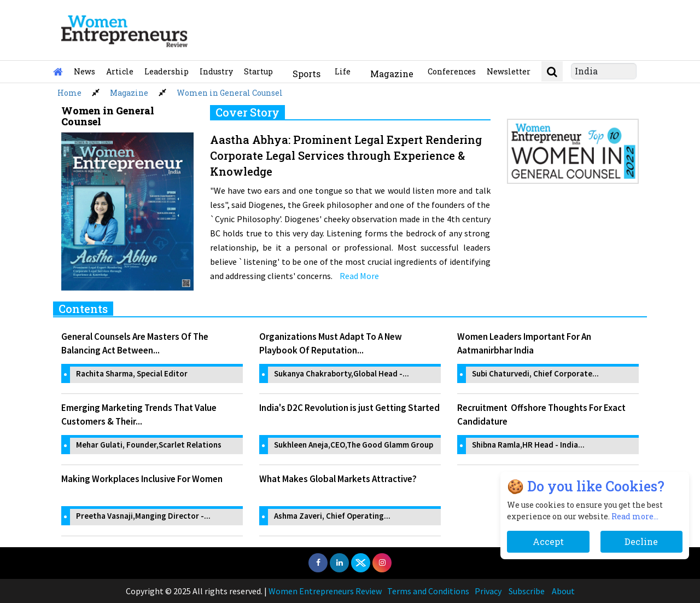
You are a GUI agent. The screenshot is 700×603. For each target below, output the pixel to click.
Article (120, 71)
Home (69, 93)
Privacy (488, 591)
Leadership (167, 71)
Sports (307, 74)
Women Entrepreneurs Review (325, 591)
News (84, 71)
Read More (359, 276)
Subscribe (527, 591)
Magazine (392, 74)
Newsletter (509, 71)
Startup (258, 71)
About (563, 591)
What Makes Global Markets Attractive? (338, 479)
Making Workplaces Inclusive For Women (142, 479)
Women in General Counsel (230, 93)
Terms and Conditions (428, 591)
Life (343, 71)
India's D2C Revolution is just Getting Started (349, 408)
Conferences (452, 71)
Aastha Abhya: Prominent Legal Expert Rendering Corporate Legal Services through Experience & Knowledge (346, 155)
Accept (548, 541)
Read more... (635, 516)
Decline (641, 541)
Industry (216, 71)
